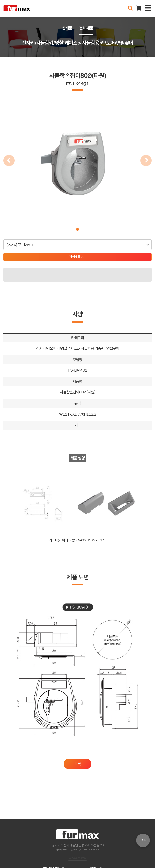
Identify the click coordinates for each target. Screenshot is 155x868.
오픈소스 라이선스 (77, 858)
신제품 (67, 28)
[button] (77, 229)
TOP (143, 840)
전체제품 (86, 28)
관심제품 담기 (78, 257)
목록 (77, 764)
